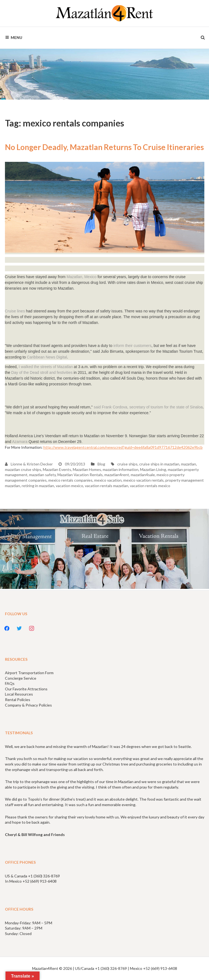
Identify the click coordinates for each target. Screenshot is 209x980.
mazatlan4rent (117, 475)
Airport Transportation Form (29, 673)
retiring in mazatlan (38, 486)
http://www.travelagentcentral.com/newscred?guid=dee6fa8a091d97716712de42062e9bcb (123, 447)
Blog (101, 464)
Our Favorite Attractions (26, 689)
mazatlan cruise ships (23, 469)
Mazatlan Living (153, 469)
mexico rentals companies (70, 480)
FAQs (10, 683)
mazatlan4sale (143, 475)
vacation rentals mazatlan (107, 486)
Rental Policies (18, 700)
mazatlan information (121, 469)
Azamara (20, 442)
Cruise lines (15, 311)
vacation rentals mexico (150, 486)
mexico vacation (108, 480)
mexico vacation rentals (143, 480)
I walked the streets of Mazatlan (45, 367)
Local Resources (19, 694)
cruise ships (127, 464)
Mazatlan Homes (87, 469)
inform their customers (132, 346)
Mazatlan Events (57, 469)
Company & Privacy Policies (28, 705)
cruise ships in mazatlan (159, 464)
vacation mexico (69, 486)
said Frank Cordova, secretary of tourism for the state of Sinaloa (148, 407)
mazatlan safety (42, 475)
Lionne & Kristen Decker (29, 464)
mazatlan (189, 464)
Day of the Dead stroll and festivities (42, 372)
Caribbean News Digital (47, 357)
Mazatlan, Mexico (81, 277)
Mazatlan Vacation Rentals (80, 475)
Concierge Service (21, 678)
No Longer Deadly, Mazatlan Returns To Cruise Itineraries (104, 147)
